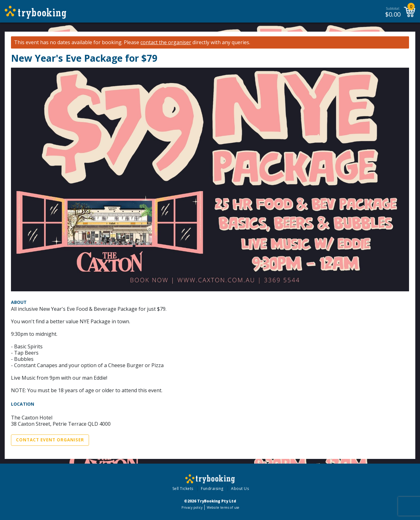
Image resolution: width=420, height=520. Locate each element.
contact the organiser (166, 42)
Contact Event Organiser (50, 440)
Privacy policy (192, 507)
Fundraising (212, 489)
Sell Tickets (183, 489)
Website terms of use (223, 507)
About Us (240, 489)
